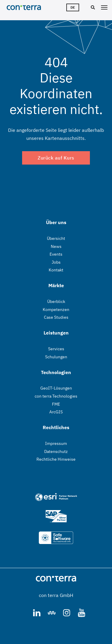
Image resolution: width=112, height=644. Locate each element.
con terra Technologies (56, 396)
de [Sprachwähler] (73, 7)
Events (56, 254)
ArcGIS (56, 412)
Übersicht (56, 238)
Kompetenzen (56, 310)
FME (56, 404)
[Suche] (92, 8)
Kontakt (56, 270)
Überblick (56, 301)
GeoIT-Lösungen (56, 388)
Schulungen (56, 357)
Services (56, 349)
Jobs (56, 262)
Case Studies (56, 317)
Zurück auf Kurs (56, 158)
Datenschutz (56, 451)
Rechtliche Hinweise (56, 459)
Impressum (56, 443)
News (56, 246)
